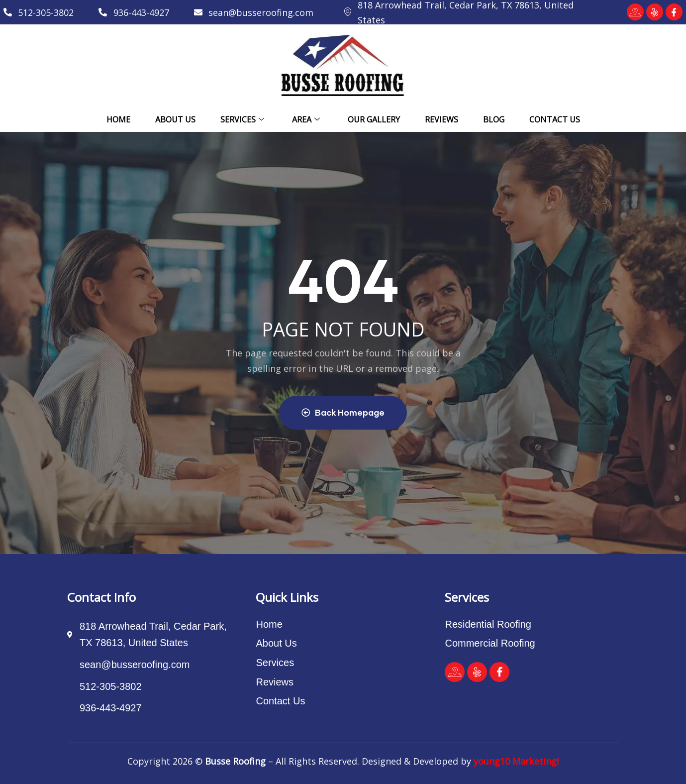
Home (118, 119)
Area (306, 119)
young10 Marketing (515, 761)
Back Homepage (343, 412)
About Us (175, 119)
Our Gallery (374, 119)
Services (242, 119)
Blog (494, 119)
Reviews (441, 119)
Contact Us (555, 119)
